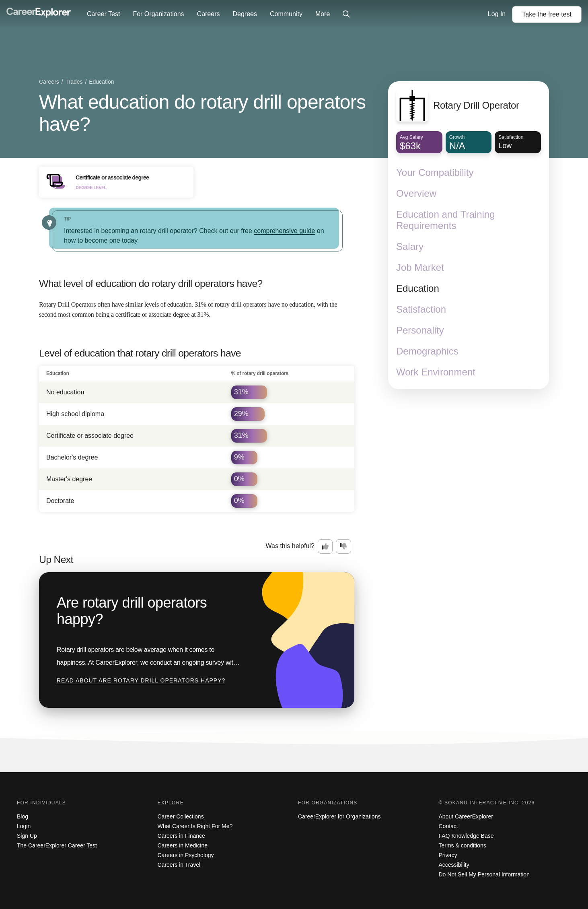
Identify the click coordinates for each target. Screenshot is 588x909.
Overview (416, 193)
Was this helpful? (290, 546)
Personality (420, 330)
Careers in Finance (181, 836)
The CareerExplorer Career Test (57, 845)
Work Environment (436, 372)
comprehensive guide (284, 231)
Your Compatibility (435, 172)
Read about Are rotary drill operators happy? (141, 680)
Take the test (547, 14)
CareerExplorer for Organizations (339, 816)
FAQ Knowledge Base (466, 836)
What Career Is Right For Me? (195, 826)
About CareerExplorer (466, 816)
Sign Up (27, 836)
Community (286, 14)
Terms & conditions (463, 845)
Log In (497, 14)
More (323, 14)
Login (24, 826)
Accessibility (454, 865)
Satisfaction (421, 309)
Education (418, 288)
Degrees (245, 14)
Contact (448, 826)
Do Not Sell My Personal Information (484, 874)
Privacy (448, 855)
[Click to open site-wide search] (346, 14)
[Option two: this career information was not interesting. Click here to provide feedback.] (343, 546)
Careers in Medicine (183, 845)
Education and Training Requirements (446, 220)
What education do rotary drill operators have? (202, 113)
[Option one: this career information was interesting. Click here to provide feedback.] (325, 546)
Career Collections (181, 816)
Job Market (420, 267)
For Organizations (158, 14)
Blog (23, 816)
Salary (410, 246)
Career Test (103, 14)
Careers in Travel (179, 865)
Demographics (427, 351)
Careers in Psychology (186, 855)
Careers (209, 14)
